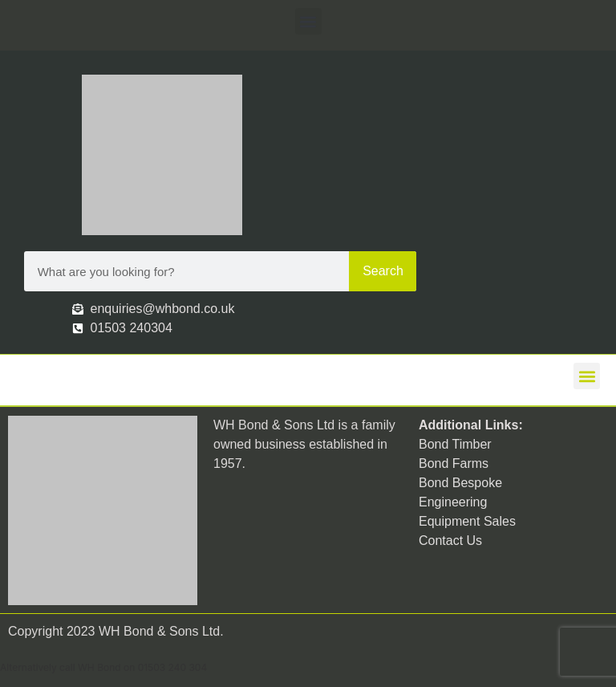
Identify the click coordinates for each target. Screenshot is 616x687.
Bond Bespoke (460, 483)
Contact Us (450, 541)
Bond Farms (454, 463)
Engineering (453, 502)
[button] (308, 21)
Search (383, 271)
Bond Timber (455, 444)
